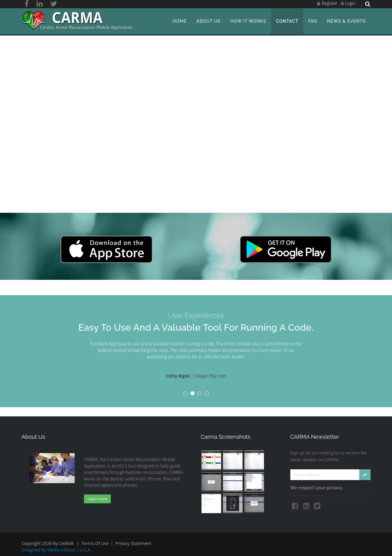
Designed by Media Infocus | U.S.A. (56, 550)
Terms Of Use (95, 543)
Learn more (97, 499)
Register (330, 3)
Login (350, 3)
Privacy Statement (134, 543)
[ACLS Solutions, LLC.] (79, 21)
